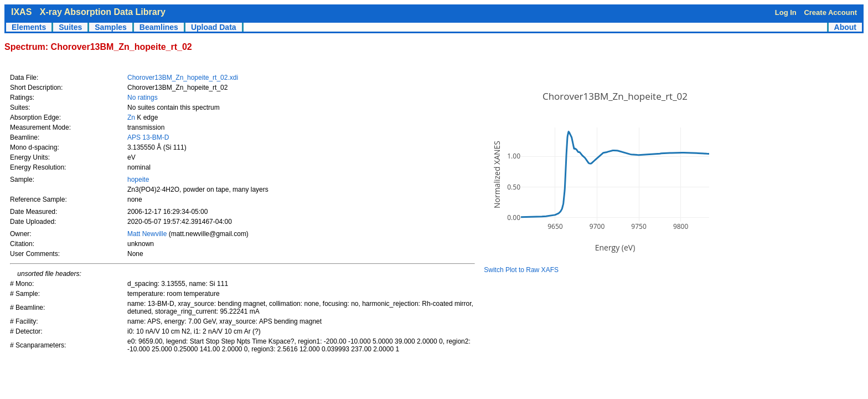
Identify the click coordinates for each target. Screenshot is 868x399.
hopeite (138, 180)
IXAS (21, 12)
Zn (131, 117)
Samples (111, 27)
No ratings (143, 98)
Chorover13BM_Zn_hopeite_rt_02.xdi (183, 78)
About (845, 27)
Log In (786, 12)
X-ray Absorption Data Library (103, 12)
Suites (70, 27)
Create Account (830, 12)
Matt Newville (148, 234)
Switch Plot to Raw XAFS (521, 270)
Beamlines (159, 27)
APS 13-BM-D (148, 137)
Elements (29, 27)
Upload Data (214, 27)
